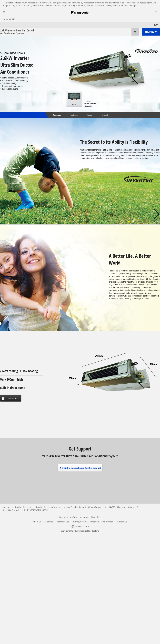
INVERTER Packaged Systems (122, 507)
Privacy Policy (79, 522)
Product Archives (23, 507)
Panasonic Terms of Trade (101, 522)
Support (105, 115)
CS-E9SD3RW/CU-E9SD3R (36, 510)
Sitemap (49, 522)
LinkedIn (95, 517)
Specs (90, 115)
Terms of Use (63, 522)
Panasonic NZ (9, 19)
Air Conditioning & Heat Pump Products (85, 507)
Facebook (64, 517)
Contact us (122, 522)
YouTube (74, 517)
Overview (56, 115)
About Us (37, 522)
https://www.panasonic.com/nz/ (30, 3)
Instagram (84, 517)
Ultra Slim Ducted (10, 510)
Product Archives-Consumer (49, 507)
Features (74, 115)
